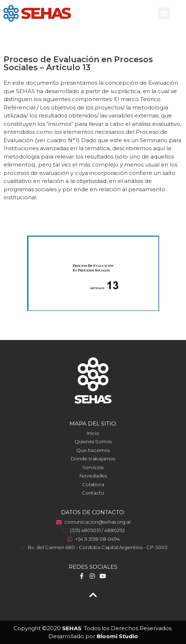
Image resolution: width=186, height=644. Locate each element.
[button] (164, 13)
